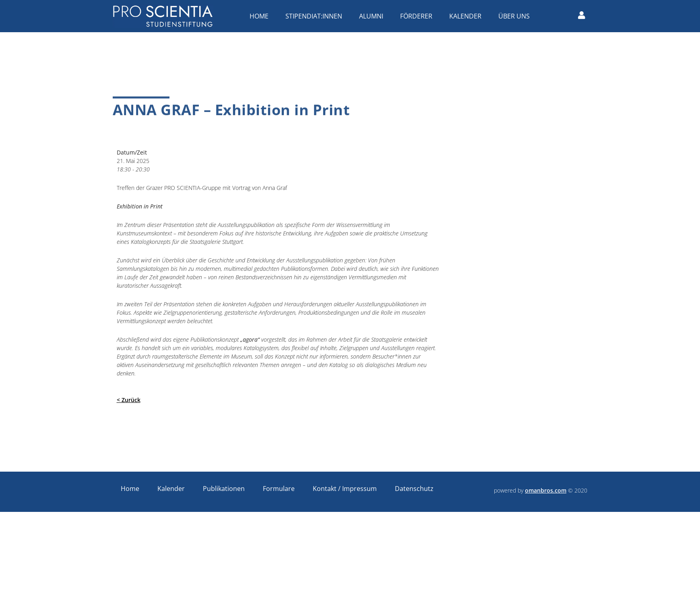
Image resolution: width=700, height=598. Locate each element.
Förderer (418, 16)
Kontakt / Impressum (345, 489)
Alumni (373, 16)
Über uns (516, 16)
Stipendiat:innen (316, 16)
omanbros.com (546, 490)
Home (261, 16)
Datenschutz (414, 489)
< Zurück (129, 400)
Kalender (467, 16)
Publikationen (224, 489)
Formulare (279, 489)
